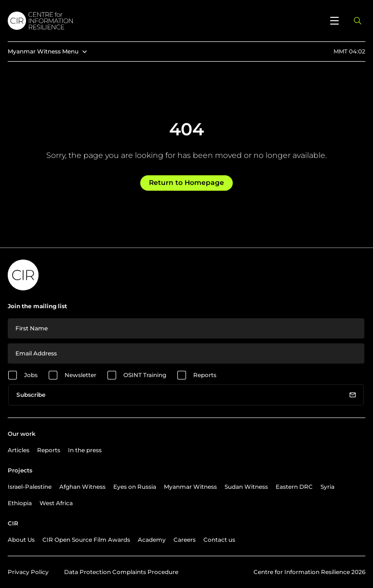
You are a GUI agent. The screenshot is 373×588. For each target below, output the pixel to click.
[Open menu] (334, 21)
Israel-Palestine (30, 487)
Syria (327, 487)
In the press (85, 450)
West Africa (56, 503)
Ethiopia (20, 503)
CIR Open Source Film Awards (86, 540)
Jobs (31, 375)
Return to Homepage (186, 183)
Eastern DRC (294, 487)
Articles (19, 450)
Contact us (219, 540)
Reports (205, 375)
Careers (185, 540)
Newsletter (80, 375)
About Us (21, 540)
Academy (152, 540)
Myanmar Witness (190, 487)
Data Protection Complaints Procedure (121, 572)
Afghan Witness (82, 487)
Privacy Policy (28, 572)
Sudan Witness (246, 487)
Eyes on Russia (135, 487)
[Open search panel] (358, 21)
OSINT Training (145, 375)
